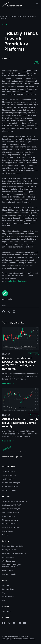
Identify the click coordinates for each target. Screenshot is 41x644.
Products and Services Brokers (13, 546)
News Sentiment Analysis (11, 512)
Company (6, 585)
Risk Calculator (7, 531)
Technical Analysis (9, 471)
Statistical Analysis (9, 475)
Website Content (8, 557)
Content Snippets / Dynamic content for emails (12, 566)
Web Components (9, 561)
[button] (37, 4)
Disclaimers (15, 639)
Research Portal (8, 570)
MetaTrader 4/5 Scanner (11, 527)
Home (2, 16)
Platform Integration (9, 574)
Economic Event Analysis (11, 509)
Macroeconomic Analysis (11, 483)
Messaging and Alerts (10, 520)
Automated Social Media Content (14, 553)
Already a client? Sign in (11, 457)
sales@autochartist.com (18, 281)
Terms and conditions (28, 639)
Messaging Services (9, 550)
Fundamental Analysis (10, 486)
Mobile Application (9, 524)
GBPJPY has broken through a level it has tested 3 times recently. (20, 423)
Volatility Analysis (8, 479)
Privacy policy (7, 639)
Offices (5, 600)
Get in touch (7, 611)
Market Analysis (33, 354)
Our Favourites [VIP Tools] (12, 505)
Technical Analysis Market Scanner (15, 501)
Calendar (5, 535)
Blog (7, 16)
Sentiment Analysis (9, 490)
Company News (8, 589)
